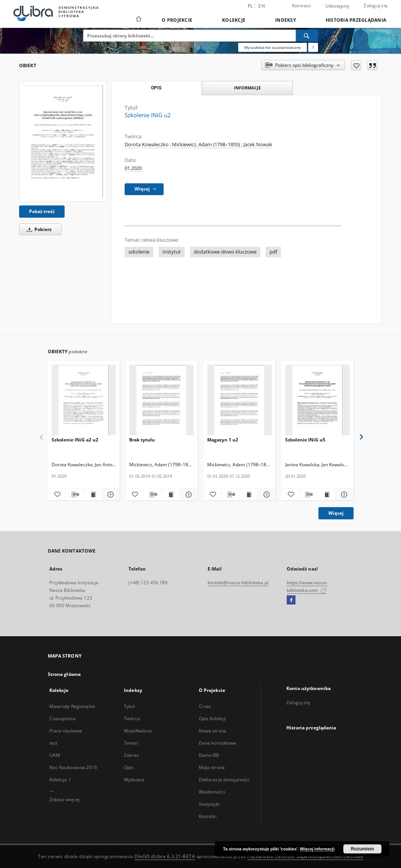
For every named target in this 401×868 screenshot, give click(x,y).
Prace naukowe (66, 731)
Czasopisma (63, 718)
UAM (55, 755)
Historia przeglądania (356, 20)
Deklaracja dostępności (224, 780)
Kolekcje (234, 20)
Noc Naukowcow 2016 (73, 767)
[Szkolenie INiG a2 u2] (84, 400)
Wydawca (134, 780)
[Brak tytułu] (162, 400)
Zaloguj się (376, 6)
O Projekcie (177, 20)
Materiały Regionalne (72, 706)
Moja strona (212, 767)
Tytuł (129, 706)
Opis (129, 767)
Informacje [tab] (247, 88)
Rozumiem (363, 849)
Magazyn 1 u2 (223, 440)
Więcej (336, 513)
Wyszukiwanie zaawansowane (273, 47)
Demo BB (209, 755)
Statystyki (209, 804)
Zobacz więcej (65, 799)
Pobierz (38, 229)
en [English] (262, 6)
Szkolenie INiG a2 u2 (75, 440)
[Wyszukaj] (307, 36)
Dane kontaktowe (218, 743)
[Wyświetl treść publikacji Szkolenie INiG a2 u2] (93, 495)
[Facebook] (291, 600)
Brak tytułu (142, 440)
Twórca (132, 718)
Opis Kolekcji (213, 718)
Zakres (131, 755)
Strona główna (64, 674)
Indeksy (286, 20)
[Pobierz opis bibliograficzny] (75, 495)
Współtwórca (138, 731)
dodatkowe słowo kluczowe (225, 252)
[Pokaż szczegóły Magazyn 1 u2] (265, 495)
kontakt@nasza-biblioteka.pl (238, 583)
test (53, 743)
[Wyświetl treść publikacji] (170, 495)
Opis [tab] (156, 88)
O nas (205, 706)
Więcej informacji (317, 849)
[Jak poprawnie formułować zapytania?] (313, 47)
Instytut (172, 252)
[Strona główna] (138, 20)
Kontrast (301, 6)
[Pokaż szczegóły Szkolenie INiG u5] (343, 495)
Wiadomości (212, 792)
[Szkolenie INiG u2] (63, 141)
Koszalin (208, 816)
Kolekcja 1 (60, 780)
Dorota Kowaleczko (147, 145)
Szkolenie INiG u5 (305, 440)
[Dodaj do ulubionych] (356, 65)
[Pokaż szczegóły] (188, 495)
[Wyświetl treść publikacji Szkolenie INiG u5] (326, 495)
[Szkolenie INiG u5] (317, 400)
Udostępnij (337, 6)
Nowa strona (213, 731)
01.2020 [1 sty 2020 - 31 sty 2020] (133, 168)
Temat (131, 743)
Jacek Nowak (258, 145)
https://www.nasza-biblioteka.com (307, 586)
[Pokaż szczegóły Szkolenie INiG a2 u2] (110, 495)
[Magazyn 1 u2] (239, 400)
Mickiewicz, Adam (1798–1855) (206, 145)
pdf (273, 252)
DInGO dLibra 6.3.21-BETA (165, 856)
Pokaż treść (42, 211)
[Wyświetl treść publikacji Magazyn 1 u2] (248, 495)
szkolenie (139, 252)
